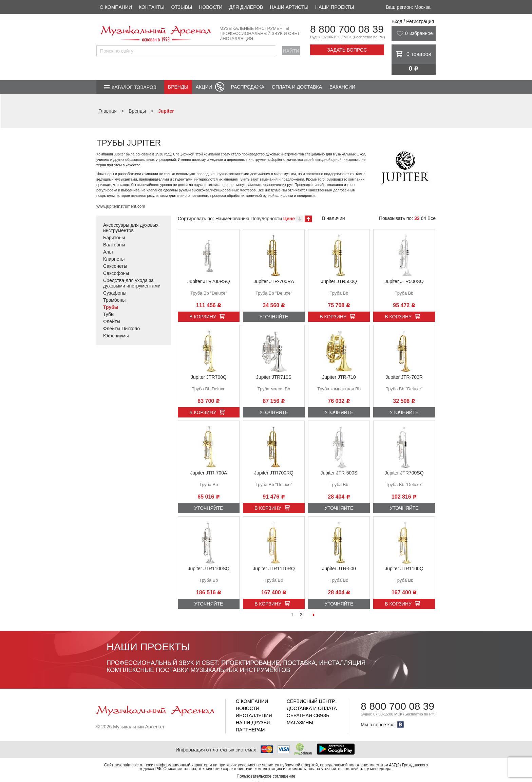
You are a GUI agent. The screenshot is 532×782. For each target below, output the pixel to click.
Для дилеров (246, 7)
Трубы (111, 307)
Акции (204, 87)
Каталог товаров (134, 87)
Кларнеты (114, 259)
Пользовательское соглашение (266, 776)
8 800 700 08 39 (347, 29)
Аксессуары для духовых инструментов (131, 228)
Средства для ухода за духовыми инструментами (132, 283)
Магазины (300, 723)
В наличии (334, 218)
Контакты (152, 7)
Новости (211, 7)
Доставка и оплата (312, 708)
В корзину (203, 317)
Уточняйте (274, 317)
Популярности (266, 219)
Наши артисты (289, 7)
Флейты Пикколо (121, 329)
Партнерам (250, 730)
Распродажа (248, 87)
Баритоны (114, 238)
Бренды (178, 87)
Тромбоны (114, 300)
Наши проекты (335, 7)
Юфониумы (116, 336)
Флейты (112, 321)
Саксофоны (116, 273)
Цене (289, 219)
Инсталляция (254, 715)
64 (423, 218)
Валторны (114, 245)
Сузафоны (115, 293)
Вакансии (342, 87)
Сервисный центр (311, 701)
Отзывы (182, 7)
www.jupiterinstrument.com (121, 206)
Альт (108, 252)
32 (417, 218)
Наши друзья (253, 723)
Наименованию (232, 219)
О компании (116, 7)
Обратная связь (308, 715)
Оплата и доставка (297, 87)
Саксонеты (115, 266)
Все (432, 218)
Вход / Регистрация (413, 21)
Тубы (109, 314)
